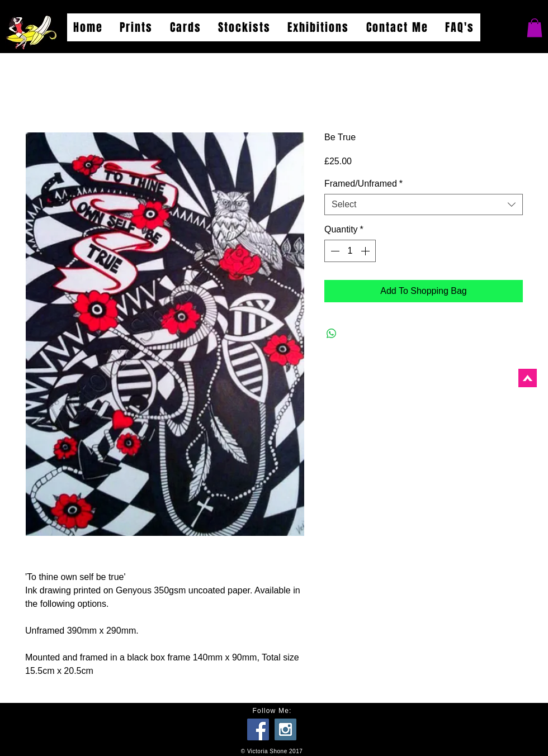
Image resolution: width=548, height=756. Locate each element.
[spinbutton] (350, 251)
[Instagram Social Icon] (285, 729)
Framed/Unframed (363, 184)
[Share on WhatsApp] (332, 334)
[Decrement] (334, 251)
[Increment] (366, 251)
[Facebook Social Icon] (258, 729)
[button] (535, 28)
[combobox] (424, 205)
